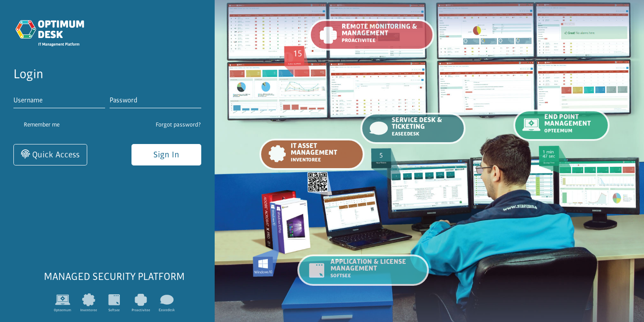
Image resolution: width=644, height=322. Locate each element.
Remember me (36, 125)
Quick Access (50, 155)
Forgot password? (178, 125)
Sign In (166, 155)
